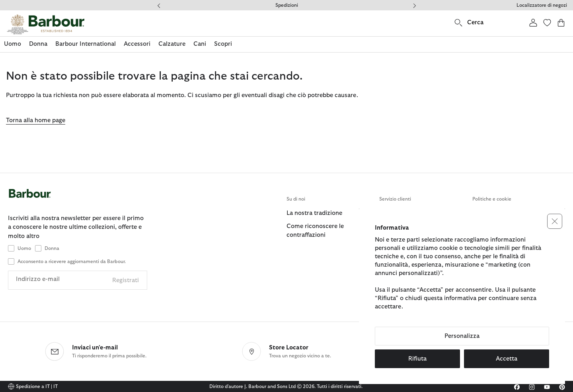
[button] (555, 221)
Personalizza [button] (462, 336)
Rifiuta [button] (417, 359)
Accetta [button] (507, 359)
